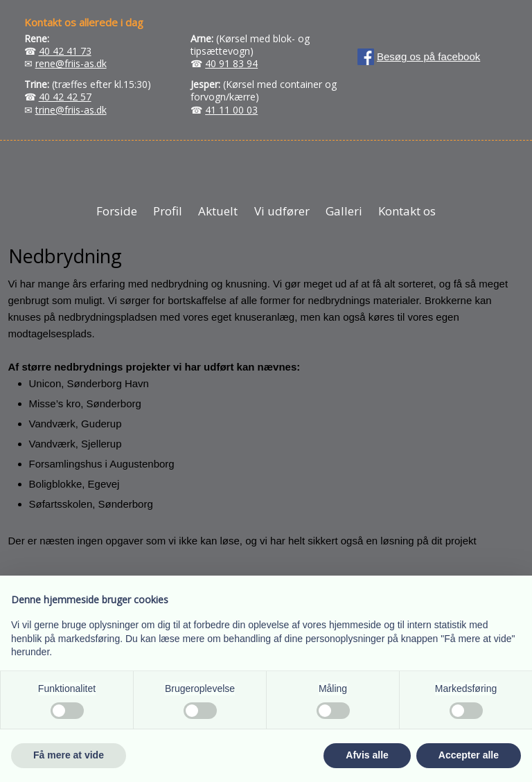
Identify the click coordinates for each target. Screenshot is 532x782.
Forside (117, 211)
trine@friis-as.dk (71, 110)
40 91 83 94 (231, 63)
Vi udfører (282, 211)
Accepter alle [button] (469, 755)
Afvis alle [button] (367, 755)
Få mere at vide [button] (69, 755)
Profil (168, 211)
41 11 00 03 (231, 110)
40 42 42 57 (65, 97)
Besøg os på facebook (428, 56)
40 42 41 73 (65, 51)
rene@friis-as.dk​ (71, 63)
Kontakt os (407, 211)
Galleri (344, 211)
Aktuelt (218, 211)
